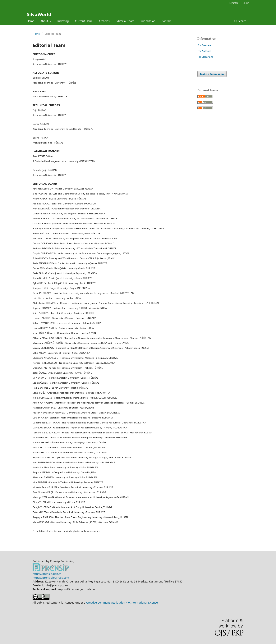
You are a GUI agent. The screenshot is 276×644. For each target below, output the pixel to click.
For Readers (204, 45)
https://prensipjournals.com (51, 578)
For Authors (204, 51)
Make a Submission (212, 74)
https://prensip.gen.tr (47, 574)
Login (246, 3)
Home (31, 21)
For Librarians (205, 57)
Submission (148, 21)
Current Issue (84, 21)
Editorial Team (125, 21)
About (45, 21)
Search (240, 21)
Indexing (63, 21)
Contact (166, 21)
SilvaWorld (39, 14)
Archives (104, 21)
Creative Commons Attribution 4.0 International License (122, 603)
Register (234, 3)
